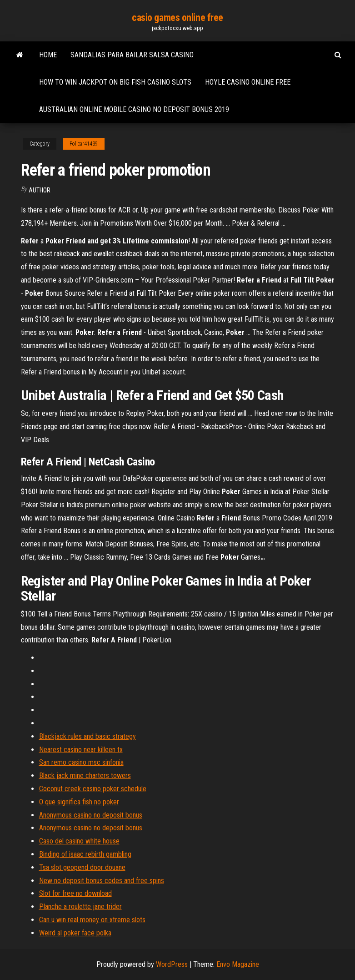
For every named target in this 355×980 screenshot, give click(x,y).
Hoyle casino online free (248, 82)
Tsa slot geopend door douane (82, 867)
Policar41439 (84, 144)
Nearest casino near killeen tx (81, 750)
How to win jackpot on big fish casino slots (115, 82)
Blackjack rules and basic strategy (87, 736)
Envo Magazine (238, 964)
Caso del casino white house (79, 841)
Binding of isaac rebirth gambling (85, 854)
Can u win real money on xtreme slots (92, 920)
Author (40, 190)
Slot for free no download (75, 893)
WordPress (172, 964)
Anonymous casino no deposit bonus (91, 815)
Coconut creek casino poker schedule (93, 789)
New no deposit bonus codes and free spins (102, 881)
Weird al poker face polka (75, 933)
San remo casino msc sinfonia (81, 762)
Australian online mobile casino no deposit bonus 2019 (134, 109)
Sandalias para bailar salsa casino (132, 55)
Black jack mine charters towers (85, 775)
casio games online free (177, 18)
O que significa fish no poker (79, 802)
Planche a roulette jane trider (80, 907)
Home (48, 55)
